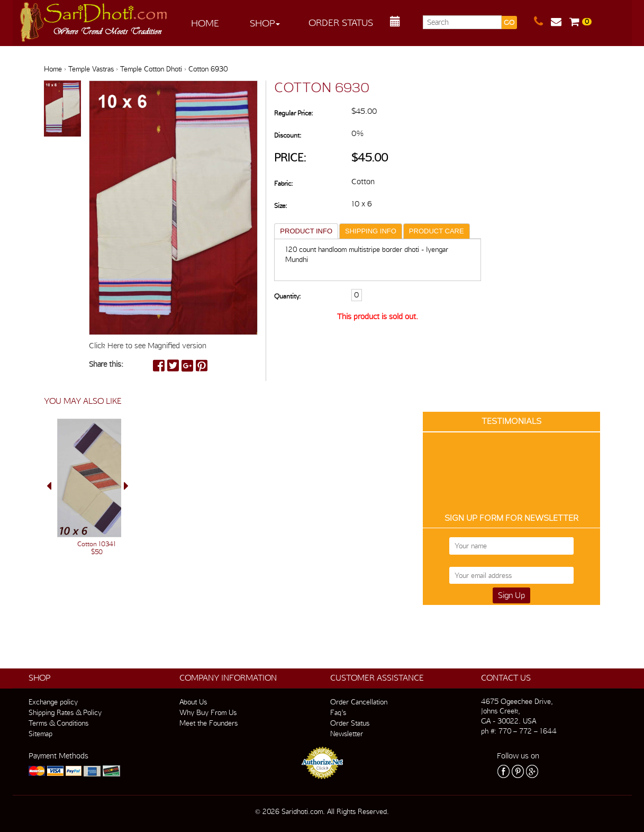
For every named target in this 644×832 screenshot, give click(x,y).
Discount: (288, 135)
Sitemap (40, 734)
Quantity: (287, 296)
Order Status (341, 22)
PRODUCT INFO (306, 231)
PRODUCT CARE (437, 231)
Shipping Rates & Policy (65, 712)
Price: (290, 157)
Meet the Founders (208, 723)
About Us (193, 702)
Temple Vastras (91, 69)
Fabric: (283, 183)
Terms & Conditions (58, 723)
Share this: (106, 364)
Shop (265, 23)
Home (205, 23)
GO (509, 22)
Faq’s (338, 712)
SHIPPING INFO (371, 231)
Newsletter (347, 734)
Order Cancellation (359, 702)
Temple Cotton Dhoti (151, 69)
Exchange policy (53, 702)
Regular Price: (293, 113)
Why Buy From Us (208, 712)
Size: (280, 206)
